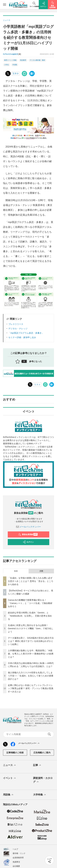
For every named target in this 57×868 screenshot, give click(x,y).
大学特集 (40, 795)
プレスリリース (16, 324)
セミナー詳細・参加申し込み (22, 337)
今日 (16, 571)
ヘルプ (15, 849)
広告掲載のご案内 (42, 753)
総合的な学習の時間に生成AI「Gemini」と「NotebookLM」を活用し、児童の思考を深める (30, 616)
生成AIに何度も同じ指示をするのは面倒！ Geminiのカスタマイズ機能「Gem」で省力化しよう (31, 628)
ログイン (28, 542)
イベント (10, 778)
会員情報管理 (18, 858)
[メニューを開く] (5, 5)
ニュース (10, 765)
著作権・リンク (19, 853)
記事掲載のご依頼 (15, 753)
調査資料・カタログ (43, 780)
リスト (16, 73)
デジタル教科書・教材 (37, 60)
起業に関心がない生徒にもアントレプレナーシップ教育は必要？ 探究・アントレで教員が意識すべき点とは (31, 688)
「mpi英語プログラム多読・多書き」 (26, 333)
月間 (41, 571)
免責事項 (16, 862)
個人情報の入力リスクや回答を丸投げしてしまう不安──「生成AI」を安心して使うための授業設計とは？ (31, 676)
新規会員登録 (28, 534)
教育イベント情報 (10, 60)
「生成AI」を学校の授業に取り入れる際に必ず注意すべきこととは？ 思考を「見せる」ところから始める (31, 581)
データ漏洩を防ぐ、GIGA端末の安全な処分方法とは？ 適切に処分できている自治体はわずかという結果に (31, 641)
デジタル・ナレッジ (18, 329)
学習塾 (15, 65)
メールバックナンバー (29, 527)
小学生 (7, 65)
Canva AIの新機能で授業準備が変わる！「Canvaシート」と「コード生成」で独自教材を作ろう (30, 603)
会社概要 (16, 866)
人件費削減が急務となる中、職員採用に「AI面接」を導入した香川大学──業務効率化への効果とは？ (31, 654)
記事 (37, 765)
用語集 (8, 795)
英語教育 (23, 60)
